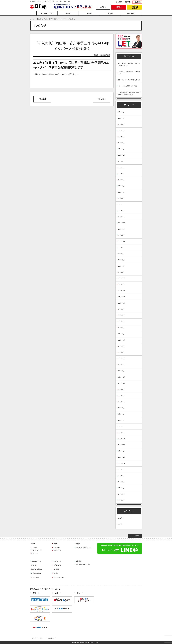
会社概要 (119, 2)
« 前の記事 (42, 99)
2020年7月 (121, 309)
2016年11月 (122, 463)
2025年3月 (121, 143)
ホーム (32, 19)
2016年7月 (121, 476)
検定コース (34, 553)
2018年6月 (121, 408)
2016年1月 (121, 500)
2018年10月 (122, 383)
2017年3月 (121, 451)
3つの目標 (34, 547)
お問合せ (103, 7)
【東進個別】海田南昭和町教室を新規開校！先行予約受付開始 (130, 93)
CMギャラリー (58, 561)
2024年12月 (122, 155)
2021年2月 (121, 278)
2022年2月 (121, 235)
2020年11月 (122, 297)
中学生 (89, 13)
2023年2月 (121, 217)
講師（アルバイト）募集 (83, 565)
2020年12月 (122, 291)
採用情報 (138, 2)
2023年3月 (121, 211)
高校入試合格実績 (36, 569)
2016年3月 (121, 494)
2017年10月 (122, 445)
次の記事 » (101, 99)
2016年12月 (122, 457)
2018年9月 (121, 389)
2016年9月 (121, 470)
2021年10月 (122, 241)
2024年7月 (121, 168)
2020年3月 (121, 322)
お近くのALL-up (36, 573)
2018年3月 (121, 420)
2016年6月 (121, 482)
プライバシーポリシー (60, 577)
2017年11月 (122, 439)
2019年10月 (122, 340)
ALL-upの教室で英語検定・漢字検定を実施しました (129, 64)
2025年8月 (121, 137)
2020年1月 (121, 334)
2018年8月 (121, 396)
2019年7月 (121, 352)
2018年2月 (121, 426)
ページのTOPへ (136, 536)
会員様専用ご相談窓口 (135, 7)
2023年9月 (121, 186)
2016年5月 (121, 488)
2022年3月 (121, 229)
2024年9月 (121, 161)
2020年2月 (121, 328)
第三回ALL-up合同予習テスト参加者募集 (129, 73)
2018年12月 (122, 377)
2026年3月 (121, 124)
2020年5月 (121, 315)
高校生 (110, 13)
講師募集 (128, 2)
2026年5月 (121, 112)
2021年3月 (121, 272)
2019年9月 (121, 346)
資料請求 (119, 7)
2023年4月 (121, 205)
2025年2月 (121, 149)
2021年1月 (121, 285)
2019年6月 (121, 359)
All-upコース (57, 550)
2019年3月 (121, 365)
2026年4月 (121, 118)
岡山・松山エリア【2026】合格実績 (129, 80)
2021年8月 (121, 248)
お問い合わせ (57, 565)
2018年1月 (121, 433)
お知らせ (121, 518)
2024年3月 (121, 174)
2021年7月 (121, 254)
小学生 (68, 13)
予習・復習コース (36, 550)
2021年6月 (121, 260)
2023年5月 (121, 198)
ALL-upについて (47, 13)
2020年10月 (122, 303)
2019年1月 (121, 371)
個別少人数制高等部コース (84, 547)
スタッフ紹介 (35, 577)
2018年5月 (121, 414)
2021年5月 (121, 266)
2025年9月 (121, 131)
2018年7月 (121, 402)
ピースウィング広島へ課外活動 (128, 86)
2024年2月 (121, 180)
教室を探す (131, 13)
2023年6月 (121, 192)
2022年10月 (122, 223)
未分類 (120, 524)
